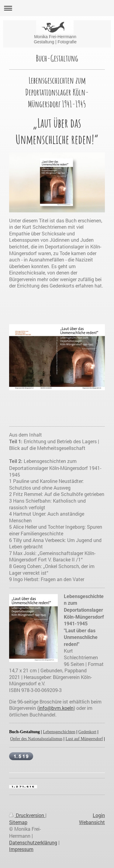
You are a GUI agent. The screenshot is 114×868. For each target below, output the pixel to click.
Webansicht (92, 822)
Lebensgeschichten (59, 732)
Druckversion (27, 815)
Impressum (21, 849)
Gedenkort (87, 732)
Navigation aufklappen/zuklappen (57, 8)
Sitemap (18, 822)
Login (99, 815)
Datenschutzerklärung (33, 842)
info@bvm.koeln (56, 708)
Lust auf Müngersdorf (84, 739)
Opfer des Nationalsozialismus (36, 739)
